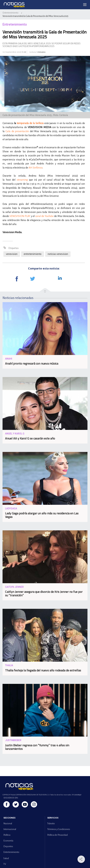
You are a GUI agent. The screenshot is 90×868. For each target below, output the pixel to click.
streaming (22, 180)
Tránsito (51, 823)
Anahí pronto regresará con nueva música (32, 363)
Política (7, 835)
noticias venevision (58, 254)
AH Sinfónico (36, 168)
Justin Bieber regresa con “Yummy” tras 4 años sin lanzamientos (37, 747)
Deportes (8, 846)
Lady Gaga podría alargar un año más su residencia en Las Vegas (42, 515)
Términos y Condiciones (59, 829)
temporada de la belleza (30, 123)
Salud (6, 858)
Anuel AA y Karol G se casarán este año (30, 438)
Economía (8, 841)
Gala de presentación (17, 131)
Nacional (8, 823)
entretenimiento (33, 254)
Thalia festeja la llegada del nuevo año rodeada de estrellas (43, 670)
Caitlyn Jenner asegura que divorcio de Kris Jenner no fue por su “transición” (44, 593)
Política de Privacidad (57, 835)
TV (5, 864)
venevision (12, 254)
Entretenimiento (10, 13)
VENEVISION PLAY (20, 216)
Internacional (10, 829)
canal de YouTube (44, 216)
